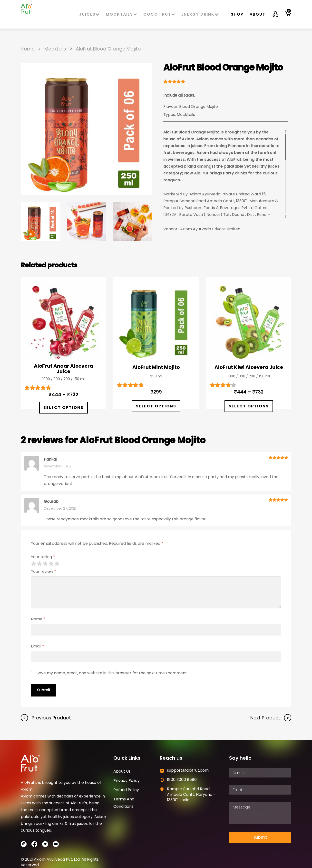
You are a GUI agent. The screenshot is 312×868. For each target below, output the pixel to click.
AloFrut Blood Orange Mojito (108, 49)
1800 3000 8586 (182, 780)
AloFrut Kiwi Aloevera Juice (249, 367)
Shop (237, 14)
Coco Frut (159, 14)
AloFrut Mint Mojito (156, 367)
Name (38, 619)
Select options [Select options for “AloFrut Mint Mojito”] (156, 406)
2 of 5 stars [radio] (39, 564)
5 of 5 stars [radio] (57, 564)
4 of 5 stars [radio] (51, 564)
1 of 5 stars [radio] (33, 564)
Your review (44, 571)
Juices (89, 14)
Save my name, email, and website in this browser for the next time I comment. (112, 673)
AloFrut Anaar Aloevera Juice (63, 369)
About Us (122, 771)
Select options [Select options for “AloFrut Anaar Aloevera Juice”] (63, 408)
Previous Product (51, 718)
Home (28, 49)
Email (38, 646)
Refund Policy (126, 790)
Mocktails (122, 14)
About (258, 14)
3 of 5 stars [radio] (45, 564)
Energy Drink (200, 14)
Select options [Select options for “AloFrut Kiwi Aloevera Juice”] (249, 406)
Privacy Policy (127, 781)
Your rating (43, 557)
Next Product (266, 718)
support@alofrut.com (188, 770)
